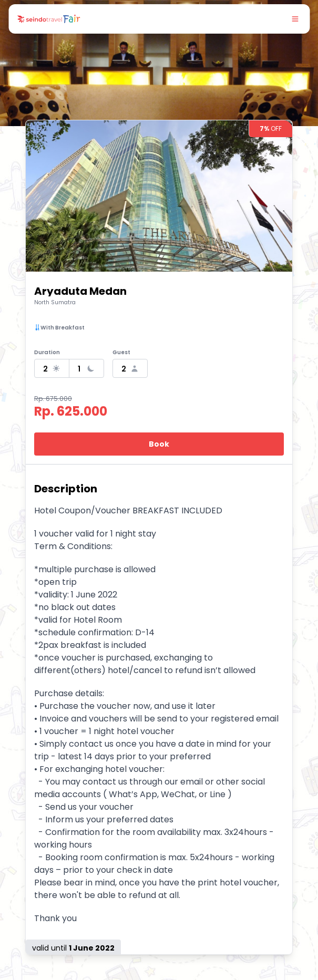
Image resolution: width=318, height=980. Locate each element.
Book (159, 444)
